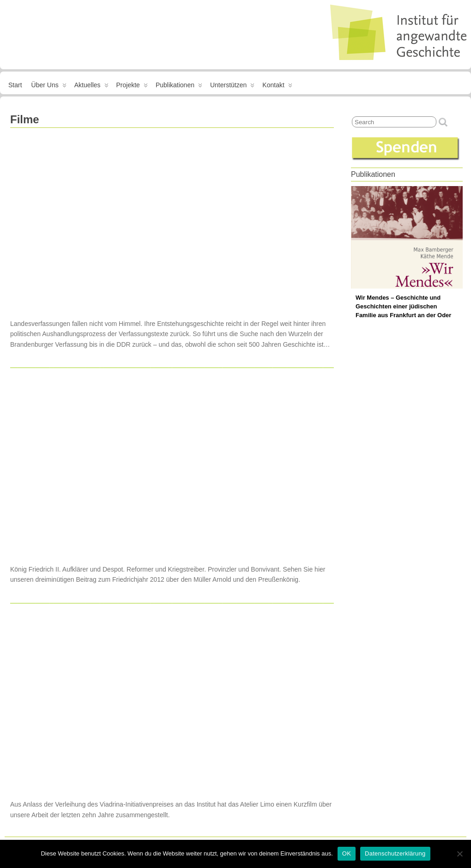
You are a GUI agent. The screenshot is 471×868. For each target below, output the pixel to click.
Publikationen (179, 87)
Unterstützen (232, 87)
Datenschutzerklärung (395, 853)
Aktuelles (91, 87)
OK (347, 853)
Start (15, 85)
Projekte (132, 87)
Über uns (49, 87)
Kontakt (277, 87)
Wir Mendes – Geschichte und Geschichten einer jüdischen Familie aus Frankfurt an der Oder (403, 306)
